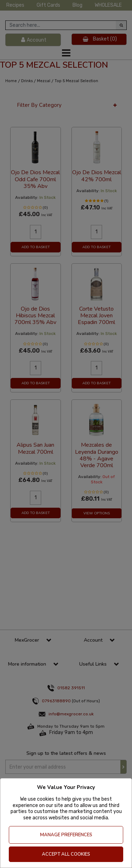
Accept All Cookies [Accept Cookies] (66, 854)
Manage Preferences (66, 835)
